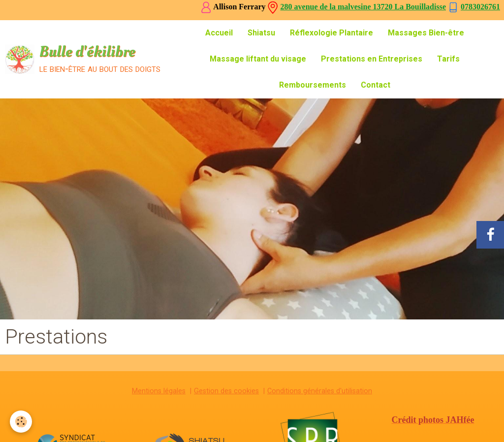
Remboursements (313, 85)
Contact (376, 85)
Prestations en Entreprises (372, 59)
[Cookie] (21, 422)
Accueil (219, 33)
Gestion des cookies (226, 391)
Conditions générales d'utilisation (320, 391)
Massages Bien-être (426, 33)
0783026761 (480, 7)
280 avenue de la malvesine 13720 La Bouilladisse (363, 7)
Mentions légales (159, 391)
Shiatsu (261, 33)
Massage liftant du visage (258, 59)
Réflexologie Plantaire (331, 33)
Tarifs (448, 59)
